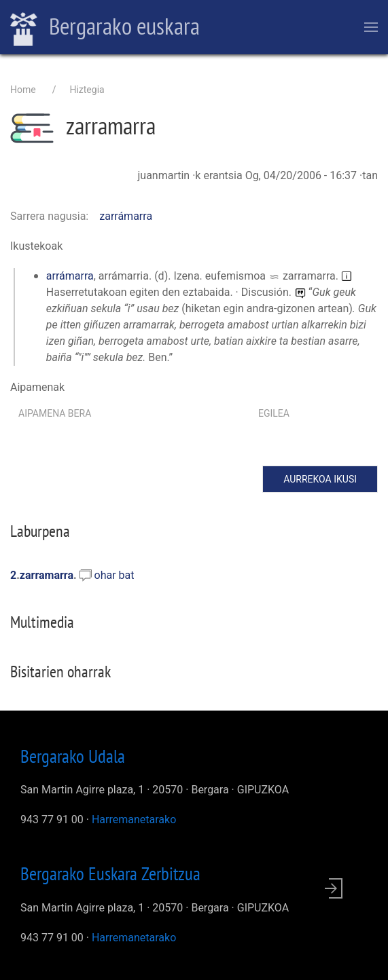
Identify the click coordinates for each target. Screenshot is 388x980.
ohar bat (114, 575)
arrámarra (70, 276)
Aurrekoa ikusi (320, 479)
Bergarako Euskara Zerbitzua (110, 873)
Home (23, 90)
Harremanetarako (134, 819)
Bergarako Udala (73, 756)
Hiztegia (87, 90)
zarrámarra (126, 216)
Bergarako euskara (105, 28)
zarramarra (47, 575)
